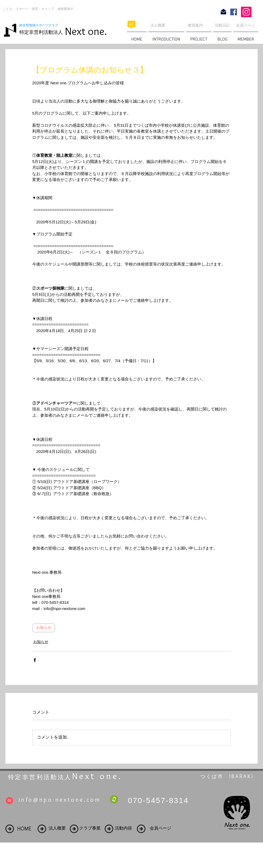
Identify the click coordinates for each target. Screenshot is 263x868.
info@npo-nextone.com (60, 800)
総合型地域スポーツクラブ (40, 25)
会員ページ (246, 25)
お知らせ (44, 628)
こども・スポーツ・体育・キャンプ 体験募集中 (38, 9)
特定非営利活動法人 (41, 32)
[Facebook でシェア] (35, 660)
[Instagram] (246, 12)
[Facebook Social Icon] (234, 12)
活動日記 (222, 25)
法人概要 (158, 25)
